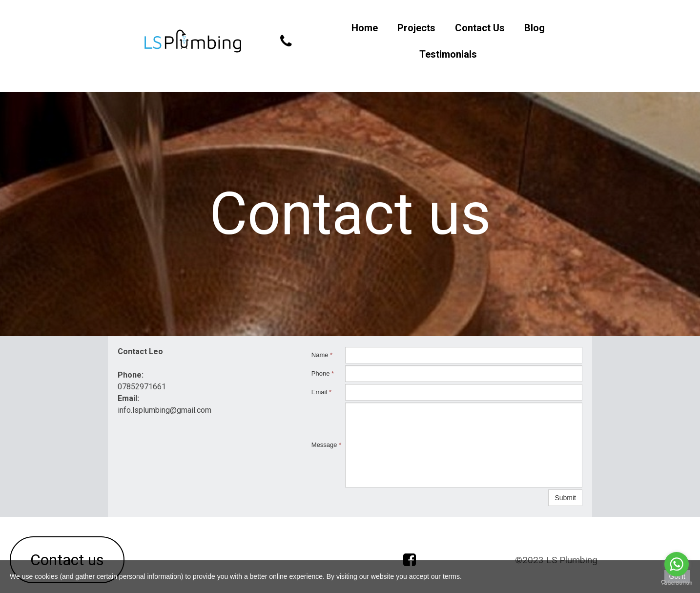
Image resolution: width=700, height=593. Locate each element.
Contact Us (480, 28)
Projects (416, 28)
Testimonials (448, 54)
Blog (535, 28)
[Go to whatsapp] (677, 564)
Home (365, 28)
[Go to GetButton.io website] (677, 583)
